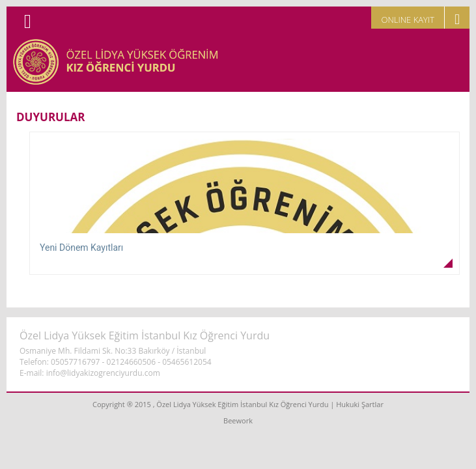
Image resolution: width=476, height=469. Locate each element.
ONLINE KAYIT (408, 20)
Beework (238, 420)
